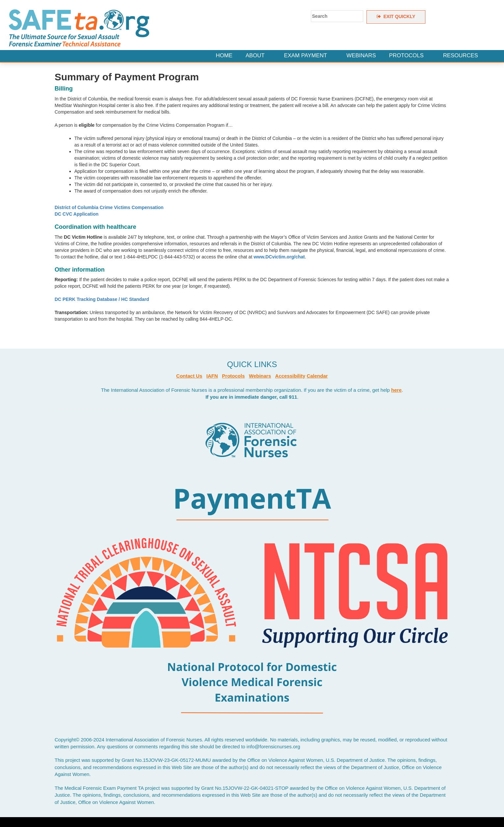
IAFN (212, 376)
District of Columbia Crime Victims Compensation (109, 207)
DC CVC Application (76, 214)
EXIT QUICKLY (396, 16)
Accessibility (290, 376)
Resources (461, 55)
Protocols (406, 55)
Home (224, 55)
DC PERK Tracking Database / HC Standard (102, 299)
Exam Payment (305, 55)
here (396, 390)
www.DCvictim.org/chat (279, 257)
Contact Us (189, 376)
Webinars (361, 55)
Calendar (317, 376)
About (255, 55)
